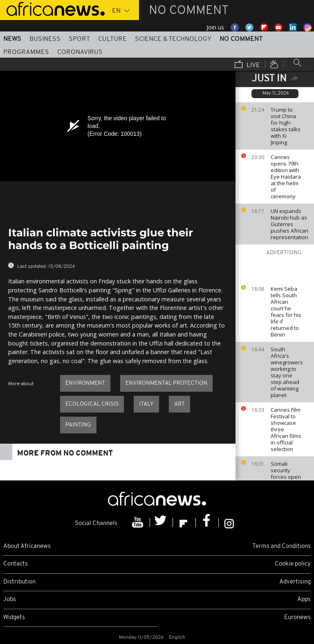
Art (179, 404)
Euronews (297, 618)
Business (45, 39)
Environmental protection (166, 383)
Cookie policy (293, 564)
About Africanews (27, 546)
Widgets (14, 618)
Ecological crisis (92, 404)
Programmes (26, 52)
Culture (112, 39)
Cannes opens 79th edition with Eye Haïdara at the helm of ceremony (286, 177)
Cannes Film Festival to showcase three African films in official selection (286, 429)
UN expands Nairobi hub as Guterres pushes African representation (289, 224)
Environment (85, 383)
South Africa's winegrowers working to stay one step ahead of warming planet (287, 372)
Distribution (19, 582)
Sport (79, 39)
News (12, 39)
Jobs (10, 600)
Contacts (16, 564)
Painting (78, 425)
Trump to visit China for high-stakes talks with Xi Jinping (286, 126)
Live (247, 65)
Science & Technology (173, 39)
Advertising (295, 582)
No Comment (241, 39)
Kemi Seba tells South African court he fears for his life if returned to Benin (286, 312)
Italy (146, 404)
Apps (304, 600)
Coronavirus (80, 52)
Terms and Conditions (281, 546)
